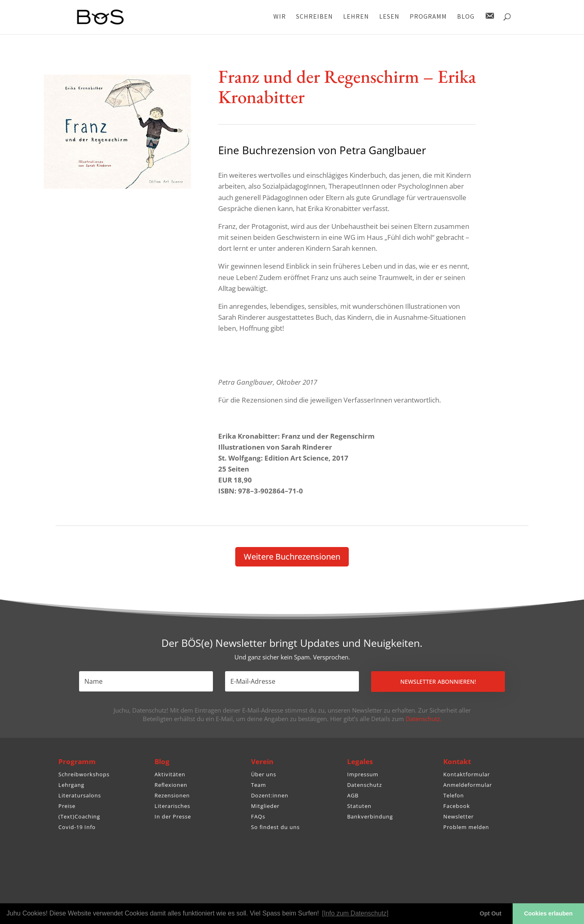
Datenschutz (365, 785)
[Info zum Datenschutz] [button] (355, 913)
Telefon (454, 795)
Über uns (264, 774)
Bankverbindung (370, 816)
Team (259, 785)
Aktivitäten (170, 774)
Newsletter (458, 816)
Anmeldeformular (468, 785)
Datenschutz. (424, 719)
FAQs (258, 816)
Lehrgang (71, 785)
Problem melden (466, 827)
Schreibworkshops (84, 774)
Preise (67, 806)
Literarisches (172, 806)
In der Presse (173, 816)
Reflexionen (171, 785)
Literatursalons (80, 795)
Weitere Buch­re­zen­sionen (292, 557)
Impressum (363, 774)
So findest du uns (275, 827)
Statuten (359, 806)
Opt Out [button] (491, 913)
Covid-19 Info (77, 827)
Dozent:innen (270, 795)
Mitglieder (265, 806)
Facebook (457, 806)
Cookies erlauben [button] (548, 913)
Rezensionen (172, 795)
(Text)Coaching (79, 816)
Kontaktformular (467, 774)
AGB (353, 795)
